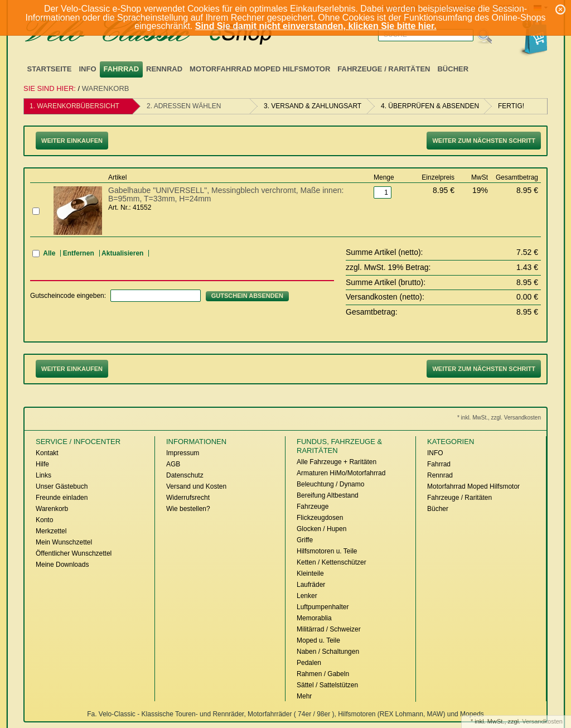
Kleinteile (310, 573)
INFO (87, 69)
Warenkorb (106, 88)
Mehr (304, 696)
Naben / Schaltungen (328, 652)
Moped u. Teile (318, 640)
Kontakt (47, 453)
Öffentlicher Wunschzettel (74, 553)
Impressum (183, 453)
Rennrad (164, 69)
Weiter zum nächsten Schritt (484, 141)
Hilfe (42, 464)
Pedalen (309, 663)
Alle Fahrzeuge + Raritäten (337, 462)
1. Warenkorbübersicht (74, 106)
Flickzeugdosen (320, 518)
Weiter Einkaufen (72, 141)
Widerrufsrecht (188, 498)
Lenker (307, 596)
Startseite (50, 69)
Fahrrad (122, 69)
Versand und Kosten (196, 486)
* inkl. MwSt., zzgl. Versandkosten (499, 418)
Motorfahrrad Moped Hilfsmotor (260, 69)
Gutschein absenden (247, 296)
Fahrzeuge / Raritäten (384, 69)
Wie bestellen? (188, 509)
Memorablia (314, 618)
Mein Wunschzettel (64, 542)
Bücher (453, 69)
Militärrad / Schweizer (329, 629)
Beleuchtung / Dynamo (330, 484)
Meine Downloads (62, 565)
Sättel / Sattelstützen (327, 685)
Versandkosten (542, 721)
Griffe (305, 540)
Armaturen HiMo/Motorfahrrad (341, 473)
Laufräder (311, 585)
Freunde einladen (62, 498)
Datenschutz (185, 475)
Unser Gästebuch (62, 486)
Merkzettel (51, 531)
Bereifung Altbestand (328, 495)
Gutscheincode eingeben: (68, 296)
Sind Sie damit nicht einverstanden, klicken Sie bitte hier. (316, 26)
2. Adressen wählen (184, 106)
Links (43, 475)
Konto (44, 520)
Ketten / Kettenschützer (332, 562)
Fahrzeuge (313, 507)
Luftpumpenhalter (323, 607)
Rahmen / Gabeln (323, 674)
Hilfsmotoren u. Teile (327, 551)
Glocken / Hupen (321, 529)
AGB (173, 464)
